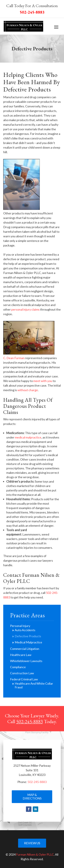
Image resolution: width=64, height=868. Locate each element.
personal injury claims (25, 309)
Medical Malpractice (28, 642)
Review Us (32, 843)
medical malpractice (28, 437)
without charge (28, 390)
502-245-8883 (30, 721)
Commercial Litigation (25, 649)
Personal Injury (20, 626)
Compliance (18, 667)
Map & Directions (32, 797)
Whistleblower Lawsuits (26, 661)
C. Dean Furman (14, 358)
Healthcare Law (21, 655)
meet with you (43, 381)
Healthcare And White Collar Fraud (34, 685)
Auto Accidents (25, 630)
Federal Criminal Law (24, 679)
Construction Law (22, 673)
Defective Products (28, 636)
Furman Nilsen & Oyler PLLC (35, 854)
